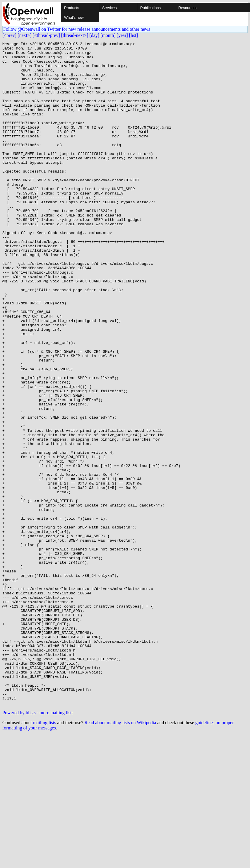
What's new (74, 17)
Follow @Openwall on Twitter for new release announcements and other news (77, 29)
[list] (133, 35)
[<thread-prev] (46, 35)
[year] (122, 35)
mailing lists (45, 855)
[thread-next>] (75, 35)
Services (109, 8)
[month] (108, 35)
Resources (187, 8)
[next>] (24, 35)
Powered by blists (19, 845)
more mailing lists (56, 845)
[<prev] (9, 35)
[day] (94, 35)
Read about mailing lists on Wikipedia (120, 855)
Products (72, 8)
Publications (150, 8)
